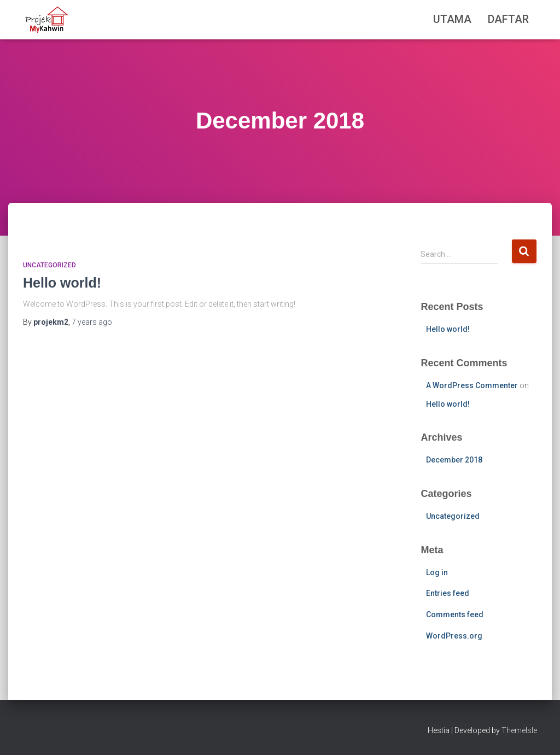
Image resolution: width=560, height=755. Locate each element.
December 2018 (454, 460)
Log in (437, 572)
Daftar (508, 19)
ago (92, 322)
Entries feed (448, 593)
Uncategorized (49, 265)
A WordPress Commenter (472, 385)
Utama (452, 19)
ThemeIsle (519, 730)
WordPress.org (454, 636)
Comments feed (455, 614)
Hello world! (62, 283)
